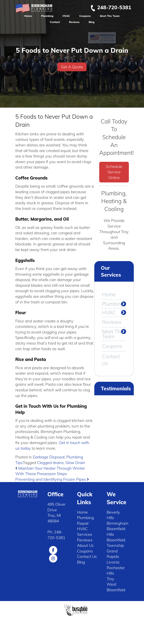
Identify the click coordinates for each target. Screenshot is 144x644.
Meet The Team (110, 16)
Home (28, 16)
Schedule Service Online (114, 172)
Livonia (113, 562)
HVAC (66, 16)
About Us (85, 545)
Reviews (74, 22)
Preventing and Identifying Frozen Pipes (52, 479)
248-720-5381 (111, 7)
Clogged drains (50, 463)
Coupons (85, 16)
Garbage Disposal (49, 457)
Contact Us (111, 360)
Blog (92, 22)
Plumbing (47, 16)
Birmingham (118, 523)
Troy (110, 579)
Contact (55, 22)
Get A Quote (72, 67)
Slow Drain (75, 463)
